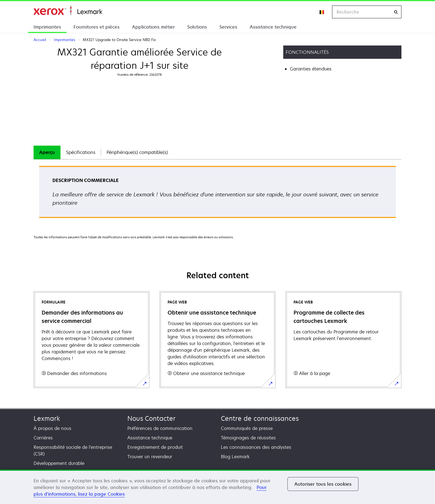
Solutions (197, 27)
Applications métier (153, 27)
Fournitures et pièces (97, 27)
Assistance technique (273, 27)
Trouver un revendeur (150, 457)
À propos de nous (52, 428)
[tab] (47, 152)
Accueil (68, 10)
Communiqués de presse (247, 428)
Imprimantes (47, 27)
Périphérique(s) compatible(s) (137, 152)
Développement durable (59, 463)
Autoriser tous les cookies (323, 484)
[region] (217, 487)
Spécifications (81, 152)
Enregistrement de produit (155, 447)
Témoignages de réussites (248, 438)
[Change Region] (322, 12)
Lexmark (47, 418)
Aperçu (47, 152)
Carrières (43, 438)
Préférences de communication (160, 428)
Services (228, 27)
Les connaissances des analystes (256, 447)
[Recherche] (396, 12)
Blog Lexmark (235, 457)
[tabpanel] (217, 194)
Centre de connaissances (260, 418)
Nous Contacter (151, 418)
